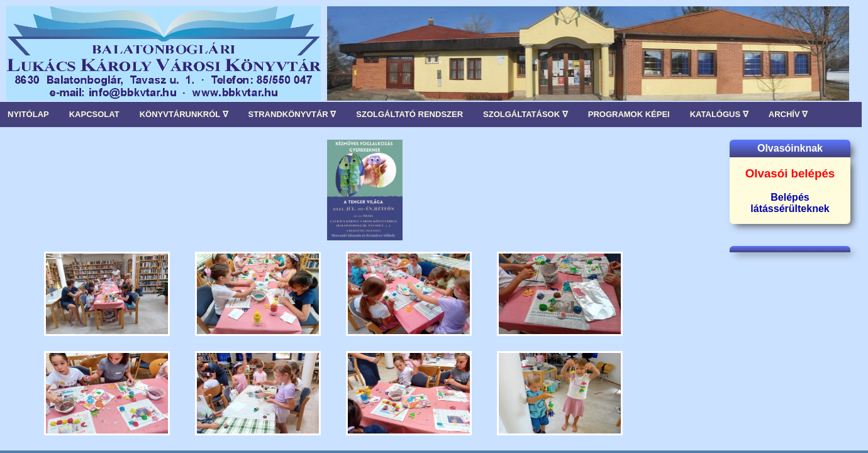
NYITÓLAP (28, 114)
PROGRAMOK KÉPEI (629, 114)
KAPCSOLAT (94, 114)
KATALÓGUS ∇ (719, 114)
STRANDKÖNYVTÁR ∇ (292, 114)
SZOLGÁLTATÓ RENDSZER (409, 114)
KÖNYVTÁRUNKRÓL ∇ (184, 114)
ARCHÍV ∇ (788, 114)
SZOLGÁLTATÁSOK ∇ (526, 114)
